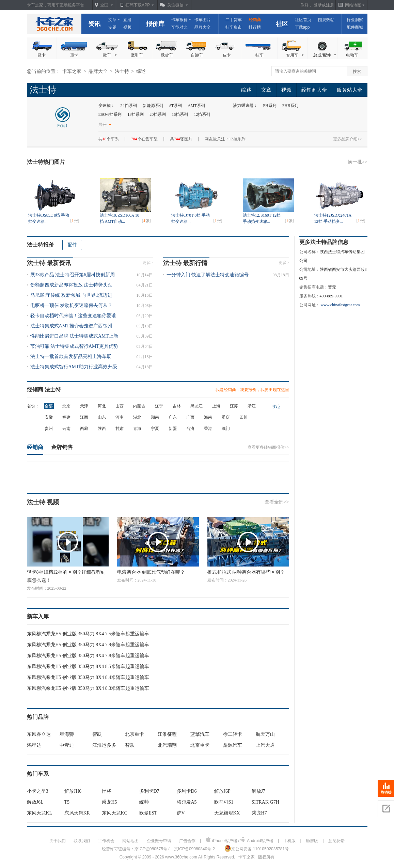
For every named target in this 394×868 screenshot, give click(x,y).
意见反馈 (336, 841)
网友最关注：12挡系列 (225, 139)
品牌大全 (203, 27)
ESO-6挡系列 (110, 114)
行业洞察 (355, 20)
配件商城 (355, 27)
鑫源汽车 (233, 745)
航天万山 (265, 734)
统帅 (144, 802)
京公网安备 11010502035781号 (257, 848)
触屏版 (312, 841)
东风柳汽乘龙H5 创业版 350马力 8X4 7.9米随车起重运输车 (88, 645)
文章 (112, 20)
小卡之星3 (38, 791)
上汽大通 (265, 745)
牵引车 (137, 55)
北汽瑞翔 (167, 745)
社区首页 (303, 20)
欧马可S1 (224, 802)
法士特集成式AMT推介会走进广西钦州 (71, 326)
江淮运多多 (104, 745)
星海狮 (67, 734)
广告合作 (187, 841)
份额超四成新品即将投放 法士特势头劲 (72, 285)
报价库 (155, 24)
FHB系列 (290, 106)
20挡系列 (158, 114)
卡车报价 (179, 20)
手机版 (289, 841)
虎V (181, 813)
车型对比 (179, 27)
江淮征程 (167, 734)
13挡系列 (136, 114)
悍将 (107, 791)
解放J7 (258, 791)
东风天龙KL (40, 813)
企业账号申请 (159, 841)
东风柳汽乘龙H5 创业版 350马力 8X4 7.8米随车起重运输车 (88, 656)
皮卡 (227, 55)
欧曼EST (148, 813)
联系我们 (82, 841)
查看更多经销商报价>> (268, 447)
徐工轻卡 (233, 734)
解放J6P (222, 791)
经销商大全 (314, 90)
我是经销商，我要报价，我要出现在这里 (252, 390)
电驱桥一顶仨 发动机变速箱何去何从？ (72, 305)
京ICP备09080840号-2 (194, 849)
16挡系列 (180, 114)
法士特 (122, 71)
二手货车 (234, 20)
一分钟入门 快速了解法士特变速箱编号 (208, 275)
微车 (110, 55)
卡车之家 (54, 24)
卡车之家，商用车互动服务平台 (56, 5)
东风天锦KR (77, 813)
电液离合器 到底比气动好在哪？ (151, 572)
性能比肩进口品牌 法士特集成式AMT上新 (74, 336)
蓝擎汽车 (200, 734)
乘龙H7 (259, 813)
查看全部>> (277, 502)
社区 (282, 24)
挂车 (259, 55)
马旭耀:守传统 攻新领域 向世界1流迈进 (72, 295)
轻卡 (42, 55)
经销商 (255, 20)
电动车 (352, 55)
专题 (112, 27)
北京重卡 (135, 734)
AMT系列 (196, 106)
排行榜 (255, 27)
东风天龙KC (115, 813)
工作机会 (106, 841)
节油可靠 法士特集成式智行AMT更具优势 (74, 346)
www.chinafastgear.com (340, 305)
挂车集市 (234, 27)
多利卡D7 (149, 791)
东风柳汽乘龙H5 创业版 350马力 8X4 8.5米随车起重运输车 (88, 666)
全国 (104, 5)
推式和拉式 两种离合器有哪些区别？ (246, 572)
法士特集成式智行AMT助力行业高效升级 (74, 367)
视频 (127, 27)
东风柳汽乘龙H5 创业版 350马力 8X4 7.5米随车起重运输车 (88, 634)
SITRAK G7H (265, 802)
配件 (72, 245)
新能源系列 (153, 106)
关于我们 (58, 841)
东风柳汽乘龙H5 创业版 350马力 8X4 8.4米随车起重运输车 (88, 677)
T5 (67, 802)
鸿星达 (34, 745)
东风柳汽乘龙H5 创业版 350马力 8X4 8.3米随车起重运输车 (88, 688)
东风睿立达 (39, 734)
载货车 (167, 55)
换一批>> (358, 162)
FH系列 (270, 106)
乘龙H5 (109, 802)
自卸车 (197, 55)
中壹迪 (67, 745)
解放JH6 (73, 791)
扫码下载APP (138, 5)
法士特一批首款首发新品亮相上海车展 (71, 356)
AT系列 (176, 106)
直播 (127, 20)
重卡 (74, 55)
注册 (330, 5)
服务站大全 (350, 90)
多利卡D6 (187, 791)
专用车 (295, 55)
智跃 (97, 734)
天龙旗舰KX (227, 813)
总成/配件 (325, 55)
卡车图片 (203, 20)
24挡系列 (129, 106)
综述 (246, 90)
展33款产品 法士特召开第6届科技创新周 (73, 275)
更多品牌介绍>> (348, 139)
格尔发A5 (187, 802)
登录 (318, 5)
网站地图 (130, 841)
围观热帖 (326, 20)
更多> (148, 263)
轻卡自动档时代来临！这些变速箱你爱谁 (73, 316)
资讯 (94, 24)
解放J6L (35, 802)
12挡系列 (202, 114)
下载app (302, 27)
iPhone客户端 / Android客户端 (240, 840)
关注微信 (175, 5)
